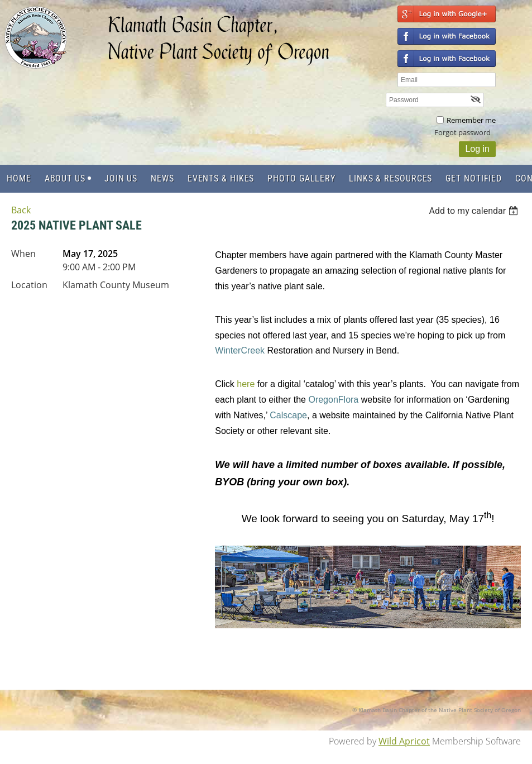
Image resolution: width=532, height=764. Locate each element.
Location (29, 285)
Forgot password (462, 132)
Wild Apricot (404, 741)
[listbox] (475, 211)
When (23, 254)
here (246, 384)
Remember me (471, 120)
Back (21, 210)
